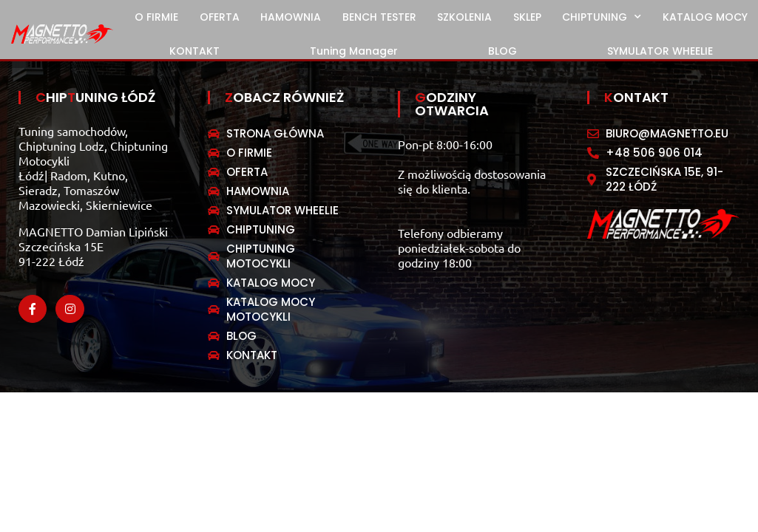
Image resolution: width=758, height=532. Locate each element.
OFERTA (220, 17)
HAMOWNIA (291, 17)
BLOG (502, 51)
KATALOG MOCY (705, 17)
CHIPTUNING (602, 17)
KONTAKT (194, 51)
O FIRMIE (156, 17)
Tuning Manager (354, 51)
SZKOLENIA (464, 17)
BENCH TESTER (379, 17)
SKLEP (527, 17)
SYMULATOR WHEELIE (660, 51)
